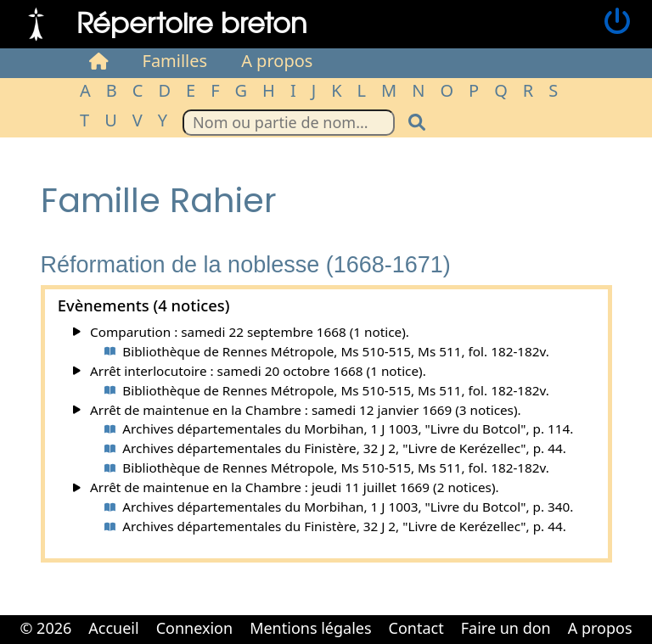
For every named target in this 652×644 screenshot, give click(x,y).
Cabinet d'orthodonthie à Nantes (314, 642)
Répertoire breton (192, 22)
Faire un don (506, 628)
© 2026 (45, 628)
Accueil (113, 628)
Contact (416, 628)
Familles (175, 61)
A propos (277, 61)
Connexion (195, 628)
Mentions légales (310, 628)
